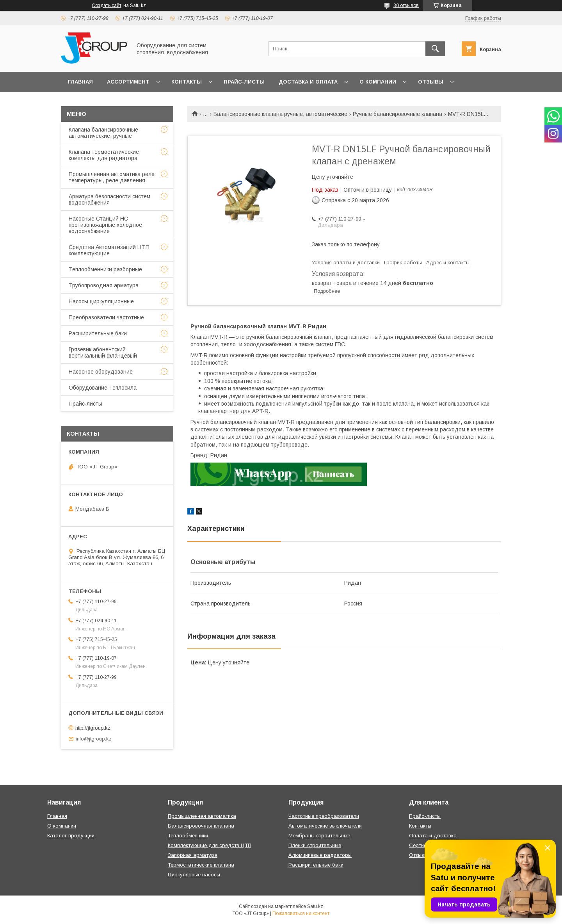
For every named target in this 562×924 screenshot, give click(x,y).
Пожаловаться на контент (301, 913)
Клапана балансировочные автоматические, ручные (103, 133)
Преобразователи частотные (106, 317)
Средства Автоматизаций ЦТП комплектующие (109, 250)
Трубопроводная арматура (104, 285)
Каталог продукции (71, 836)
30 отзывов (406, 5)
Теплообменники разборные (105, 269)
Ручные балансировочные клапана (397, 114)
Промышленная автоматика (202, 816)
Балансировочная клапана (201, 826)
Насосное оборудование (101, 372)
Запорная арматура (193, 855)
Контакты (187, 82)
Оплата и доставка (433, 836)
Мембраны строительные (319, 836)
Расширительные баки (98, 333)
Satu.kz (315, 906)
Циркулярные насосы (194, 875)
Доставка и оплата (308, 82)
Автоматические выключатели (325, 826)
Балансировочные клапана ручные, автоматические (280, 114)
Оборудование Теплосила (103, 388)
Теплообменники (188, 836)
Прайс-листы (244, 82)
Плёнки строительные (315, 845)
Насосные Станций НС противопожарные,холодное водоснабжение (105, 225)
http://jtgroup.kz (93, 727)
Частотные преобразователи (324, 816)
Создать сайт (107, 5)
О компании (378, 82)
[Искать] (435, 49)
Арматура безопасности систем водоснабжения (109, 199)
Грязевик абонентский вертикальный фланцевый (103, 353)
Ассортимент (128, 82)
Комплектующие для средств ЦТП (210, 845)
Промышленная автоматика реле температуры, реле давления (112, 177)
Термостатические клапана (201, 865)
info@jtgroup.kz (94, 739)
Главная (80, 82)
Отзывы (431, 82)
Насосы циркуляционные (101, 301)
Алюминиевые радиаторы (320, 855)
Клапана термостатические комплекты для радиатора (104, 155)
